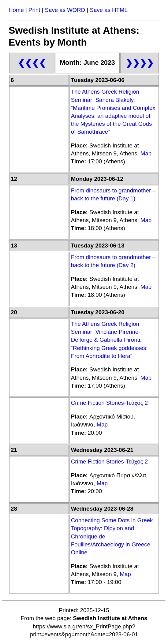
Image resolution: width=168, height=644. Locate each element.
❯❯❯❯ (140, 63)
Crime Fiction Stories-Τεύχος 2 (109, 403)
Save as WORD (65, 10)
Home (16, 10)
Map (146, 153)
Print (34, 10)
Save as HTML (108, 10)
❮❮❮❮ (32, 63)
